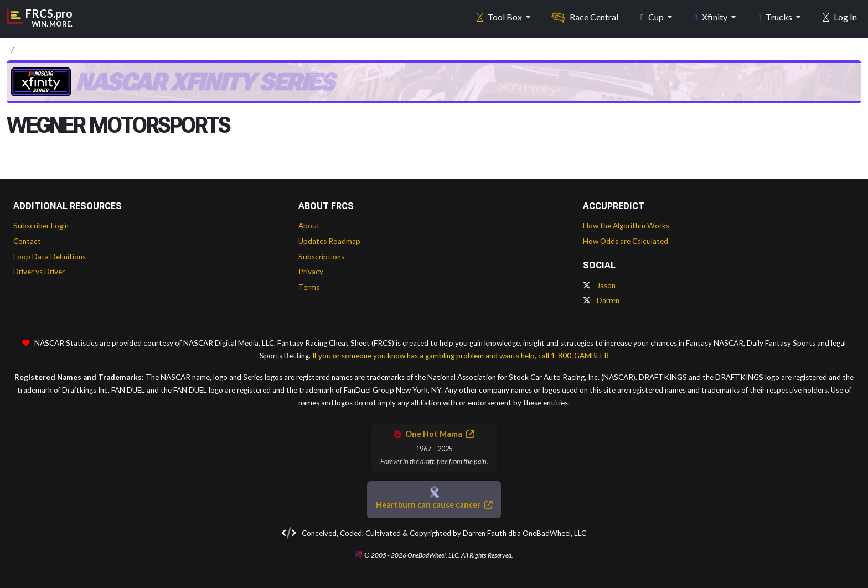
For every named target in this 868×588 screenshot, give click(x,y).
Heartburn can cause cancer (434, 505)
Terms (309, 287)
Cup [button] (653, 17)
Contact (27, 241)
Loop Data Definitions (50, 257)
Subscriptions (321, 257)
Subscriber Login (41, 226)
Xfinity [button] (712, 17)
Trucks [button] (776, 17)
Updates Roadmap (329, 241)
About (309, 226)
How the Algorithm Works (626, 226)
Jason (599, 285)
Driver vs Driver (39, 272)
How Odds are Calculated (626, 241)
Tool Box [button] (500, 17)
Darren (601, 300)
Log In (840, 17)
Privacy (311, 272)
